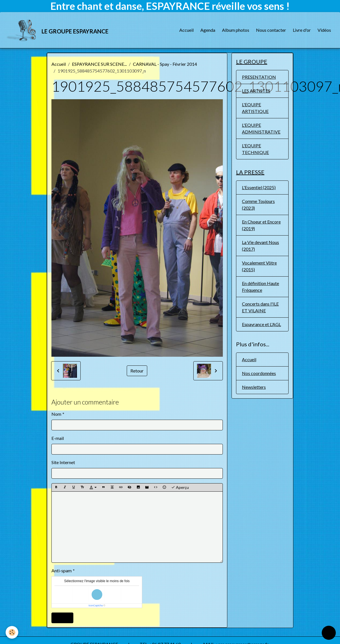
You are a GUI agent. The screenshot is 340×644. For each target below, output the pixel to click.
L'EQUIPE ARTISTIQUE (255, 108)
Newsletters (254, 387)
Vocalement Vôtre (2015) (259, 266)
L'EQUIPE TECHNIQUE (255, 149)
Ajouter (62, 618)
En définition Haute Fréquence (260, 287)
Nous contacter (271, 30)
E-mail (58, 438)
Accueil (186, 30)
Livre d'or (302, 30)
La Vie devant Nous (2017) (260, 246)
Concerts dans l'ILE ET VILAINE (260, 307)
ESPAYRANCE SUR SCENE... (99, 64)
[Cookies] (12, 632)
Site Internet (63, 462)
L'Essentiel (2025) (259, 187)
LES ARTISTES (256, 91)
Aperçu (180, 487)
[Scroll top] (329, 633)
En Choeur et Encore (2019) (261, 225)
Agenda (208, 30)
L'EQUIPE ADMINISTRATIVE (261, 128)
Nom (56, 414)
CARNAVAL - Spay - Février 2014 (165, 64)
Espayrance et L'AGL (261, 324)
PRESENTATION (259, 77)
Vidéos (324, 30)
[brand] (58, 30)
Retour (137, 371)
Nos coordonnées (259, 373)
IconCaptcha (96, 605)
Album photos (236, 30)
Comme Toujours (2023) (258, 205)
